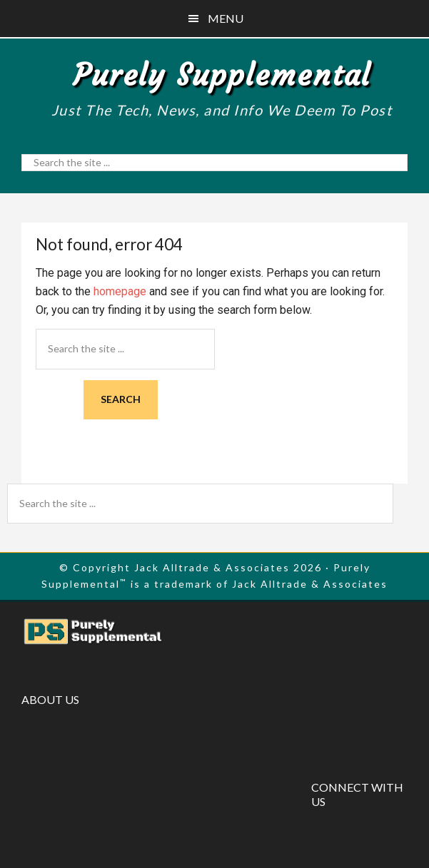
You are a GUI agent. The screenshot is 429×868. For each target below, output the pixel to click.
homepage (120, 291)
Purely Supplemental (222, 75)
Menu (226, 18)
